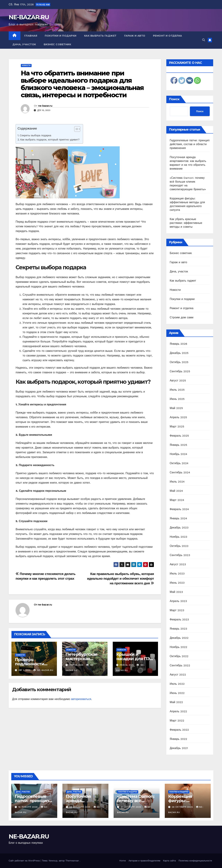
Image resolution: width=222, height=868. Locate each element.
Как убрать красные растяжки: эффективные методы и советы (186, 223)
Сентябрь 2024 (180, 472)
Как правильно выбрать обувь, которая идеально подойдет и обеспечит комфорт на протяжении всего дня (121, 579)
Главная (31, 36)
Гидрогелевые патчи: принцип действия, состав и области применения (190, 144)
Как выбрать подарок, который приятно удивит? (50, 140)
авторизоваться (81, 699)
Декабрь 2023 (179, 528)
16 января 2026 (28, 807)
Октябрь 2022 (179, 656)
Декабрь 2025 (179, 353)
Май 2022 (176, 702)
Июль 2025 (177, 390)
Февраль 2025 (179, 436)
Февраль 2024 (179, 509)
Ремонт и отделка (168, 36)
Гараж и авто (135, 36)
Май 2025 (176, 408)
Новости (26, 65)
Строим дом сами (182, 317)
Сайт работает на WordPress (25, 861)
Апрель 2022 (178, 711)
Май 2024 (176, 491)
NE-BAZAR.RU (29, 17)
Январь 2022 (178, 739)
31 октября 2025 (131, 807)
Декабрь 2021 (179, 748)
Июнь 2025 (177, 399)
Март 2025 (177, 426)
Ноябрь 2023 (179, 537)
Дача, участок (24, 44)
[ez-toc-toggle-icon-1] (76, 130)
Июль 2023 (177, 573)
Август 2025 (178, 381)
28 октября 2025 (183, 807)
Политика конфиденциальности (195, 861)
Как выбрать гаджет (100, 36)
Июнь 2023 (177, 583)
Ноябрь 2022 (179, 647)
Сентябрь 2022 (180, 665)
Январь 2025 (178, 445)
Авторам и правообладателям (144, 861)
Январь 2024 (178, 518)
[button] (204, 40)
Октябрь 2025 (179, 362)
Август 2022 (178, 675)
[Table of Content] (77, 129)
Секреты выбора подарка (35, 135)
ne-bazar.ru (45, 106)
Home (123, 861)
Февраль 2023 (179, 619)
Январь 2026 (179, 344)
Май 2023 (176, 592)
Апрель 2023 (178, 601)
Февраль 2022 (179, 730)
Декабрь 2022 (179, 638)
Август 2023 (178, 564)
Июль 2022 (177, 684)
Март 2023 (177, 610)
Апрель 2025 (178, 417)
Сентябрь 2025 (180, 371)
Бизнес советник (57, 44)
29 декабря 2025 (80, 807)
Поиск (174, 99)
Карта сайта (169, 861)
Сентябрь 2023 (180, 555)
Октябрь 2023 (179, 546)
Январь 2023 (178, 629)
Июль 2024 (177, 482)
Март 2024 (177, 500)
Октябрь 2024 (179, 463)
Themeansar (72, 861)
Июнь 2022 (177, 693)
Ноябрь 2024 (179, 454)
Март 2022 (177, 721)
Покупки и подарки (61, 36)
